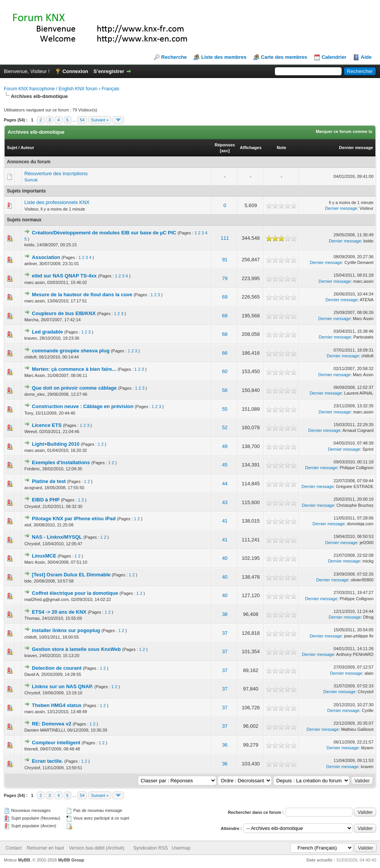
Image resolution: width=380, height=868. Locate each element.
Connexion (75, 71)
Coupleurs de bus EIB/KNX (64, 313)
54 (82, 120)
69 (225, 297)
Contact (14, 848)
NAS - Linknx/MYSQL (57, 537)
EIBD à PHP (46, 500)
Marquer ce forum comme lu (344, 131)
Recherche (174, 57)
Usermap (181, 848)
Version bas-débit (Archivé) (97, 848)
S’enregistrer (109, 71)
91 (225, 260)
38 (225, 614)
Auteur (27, 148)
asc (225, 151)
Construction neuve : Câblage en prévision (83, 406)
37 (225, 633)
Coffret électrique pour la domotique (75, 593)
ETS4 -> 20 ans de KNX (59, 612)
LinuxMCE (44, 556)
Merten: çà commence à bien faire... (74, 369)
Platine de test (49, 481)
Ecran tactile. (47, 761)
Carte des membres (284, 57)
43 (225, 502)
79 (225, 278)
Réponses (225, 145)
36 (225, 745)
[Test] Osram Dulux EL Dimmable (71, 575)
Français (111, 89)
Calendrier (334, 57)
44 (225, 484)
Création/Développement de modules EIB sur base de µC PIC (104, 233)
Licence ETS (47, 425)
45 (225, 465)
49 (225, 446)
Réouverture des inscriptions (56, 173)
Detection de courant (57, 668)
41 (225, 521)
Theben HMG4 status (57, 705)
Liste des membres (224, 57)
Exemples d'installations (61, 462)
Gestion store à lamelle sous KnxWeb (76, 649)
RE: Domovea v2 (52, 724)
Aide (366, 57)
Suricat (31, 180)
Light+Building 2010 (56, 444)
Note (281, 148)
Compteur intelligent (56, 743)
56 (225, 390)
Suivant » (100, 120)
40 (225, 558)
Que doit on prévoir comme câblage (74, 388)
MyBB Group (71, 860)
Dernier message (356, 148)
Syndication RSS (150, 848)
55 (225, 409)
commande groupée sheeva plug (71, 351)
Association (46, 257)
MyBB (24, 860)
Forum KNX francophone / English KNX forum (51, 89)
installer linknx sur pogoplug (66, 630)
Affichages (251, 148)
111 (225, 238)
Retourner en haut (45, 848)
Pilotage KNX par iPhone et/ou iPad (74, 519)
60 (225, 371)
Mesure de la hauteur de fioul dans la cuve (82, 295)
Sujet (12, 148)
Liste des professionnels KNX (57, 202)
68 (225, 334)
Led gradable (47, 332)
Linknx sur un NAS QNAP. (62, 686)
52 (225, 427)
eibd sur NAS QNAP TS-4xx (64, 276)
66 (225, 353)
